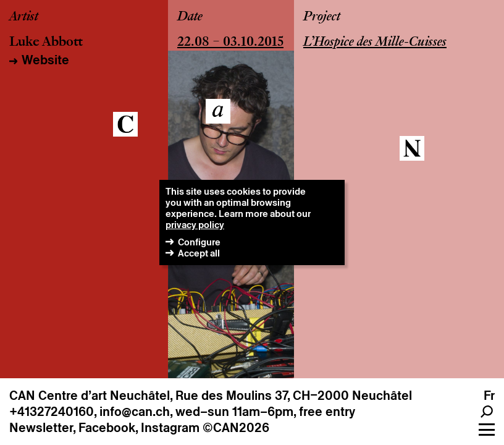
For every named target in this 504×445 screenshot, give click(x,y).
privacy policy (195, 225)
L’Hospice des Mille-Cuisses (375, 43)
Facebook (107, 428)
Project (322, 17)
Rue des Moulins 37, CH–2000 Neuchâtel (294, 396)
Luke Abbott (46, 43)
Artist (24, 17)
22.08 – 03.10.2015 (230, 43)
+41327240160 (52, 412)
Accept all (199, 253)
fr (489, 396)
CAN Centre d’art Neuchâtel (90, 396)
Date (190, 17)
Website (45, 60)
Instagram (170, 428)
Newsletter (41, 428)
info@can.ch (135, 412)
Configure (199, 242)
